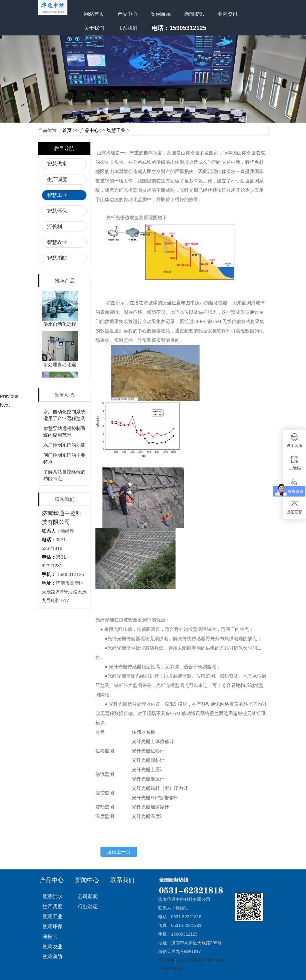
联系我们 (127, 28)
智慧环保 (57, 211)
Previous (9, 396)
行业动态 (88, 906)
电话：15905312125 (179, 28)
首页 (67, 130)
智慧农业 (57, 242)
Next (5, 405)
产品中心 (127, 14)
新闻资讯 (194, 14)
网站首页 (94, 14)
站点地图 (185, 960)
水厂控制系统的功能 (64, 445)
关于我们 (94, 28)
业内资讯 (228, 14)
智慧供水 (57, 164)
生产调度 (57, 179)
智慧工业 (116, 130)
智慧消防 (57, 258)
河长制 (55, 226)
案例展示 (161, 14)
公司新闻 (88, 896)
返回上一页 (119, 852)
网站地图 (167, 960)
